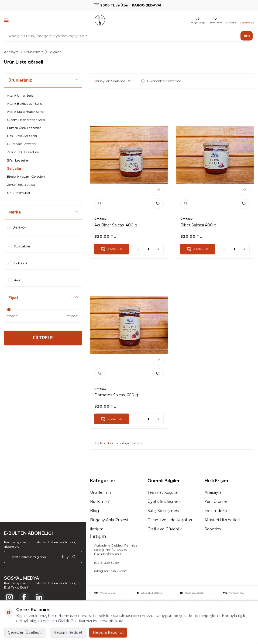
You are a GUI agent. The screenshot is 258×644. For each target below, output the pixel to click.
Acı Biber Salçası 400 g (116, 225)
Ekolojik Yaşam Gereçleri (26, 176)
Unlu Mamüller (19, 193)
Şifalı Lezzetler (18, 160)
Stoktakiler (19, 246)
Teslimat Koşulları (164, 492)
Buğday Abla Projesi (109, 520)
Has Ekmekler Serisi (22, 136)
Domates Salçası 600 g (116, 395)
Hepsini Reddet (68, 632)
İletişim (97, 529)
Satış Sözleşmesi (163, 511)
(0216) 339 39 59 (106, 563)
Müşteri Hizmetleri (222, 520)
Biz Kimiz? (100, 502)
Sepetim (213, 529)
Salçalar (14, 168)
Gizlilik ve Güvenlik (165, 529)
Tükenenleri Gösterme (161, 81)
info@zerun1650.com (111, 571)
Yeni (14, 280)
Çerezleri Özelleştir (25, 632)
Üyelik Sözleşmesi (164, 502)
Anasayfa (11, 52)
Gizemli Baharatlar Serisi (26, 120)
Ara (247, 36)
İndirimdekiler (217, 511)
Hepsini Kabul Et (108, 632)
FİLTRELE (43, 338)
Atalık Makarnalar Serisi (25, 112)
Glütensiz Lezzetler (22, 144)
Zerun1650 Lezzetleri (23, 152)
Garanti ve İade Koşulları (170, 520)
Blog (94, 511)
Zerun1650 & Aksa (21, 185)
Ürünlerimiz (34, 52)
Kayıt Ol (69, 557)
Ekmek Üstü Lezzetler (24, 128)
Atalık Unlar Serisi (21, 95)
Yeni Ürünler (216, 502)
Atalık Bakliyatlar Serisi (25, 104)
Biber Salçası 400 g (198, 225)
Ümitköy (17, 227)
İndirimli (18, 263)
